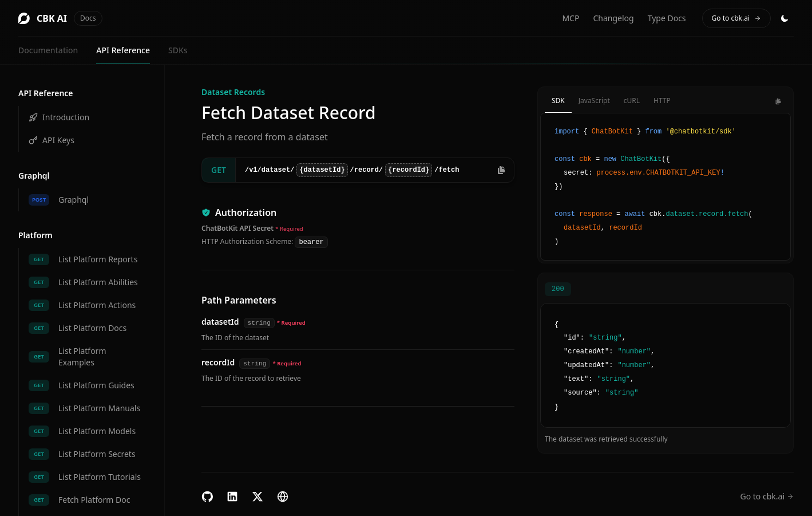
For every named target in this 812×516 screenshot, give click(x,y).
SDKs (178, 50)
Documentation (48, 50)
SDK (558, 101)
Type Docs (667, 18)
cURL (632, 101)
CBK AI (60, 18)
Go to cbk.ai (736, 18)
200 (558, 289)
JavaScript (594, 101)
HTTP (662, 101)
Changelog (613, 18)
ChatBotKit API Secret (237, 228)
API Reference (123, 50)
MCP (571, 18)
